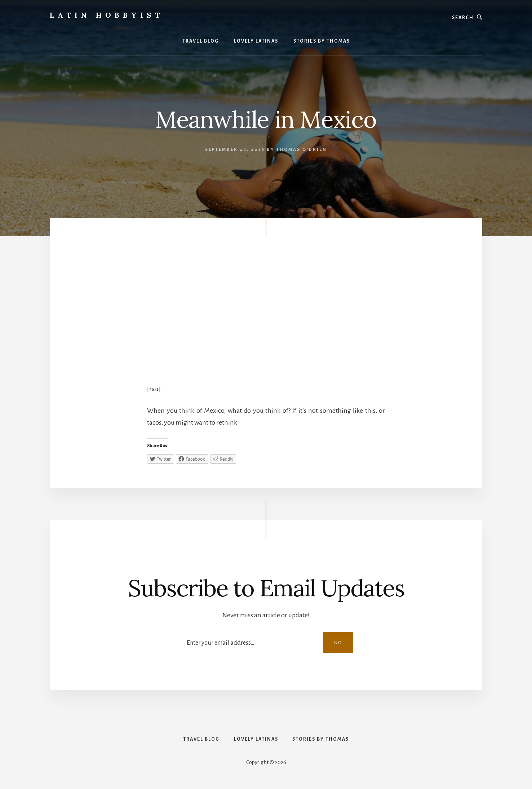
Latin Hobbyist (107, 15)
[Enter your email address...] (266, 642)
